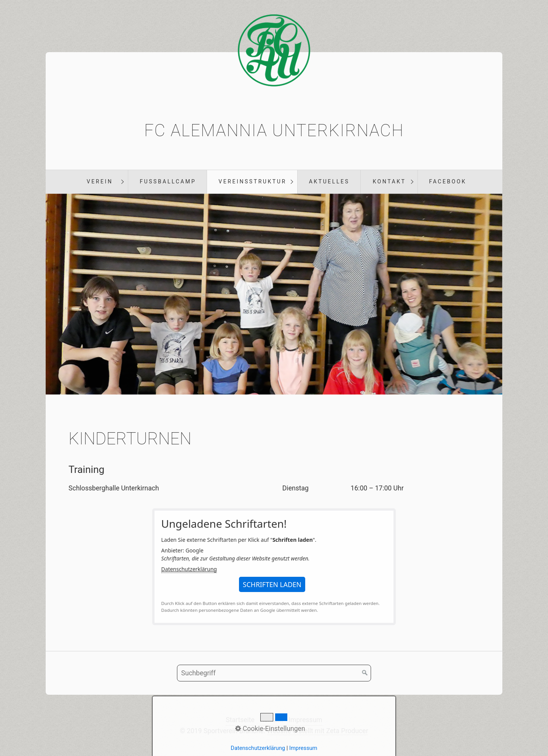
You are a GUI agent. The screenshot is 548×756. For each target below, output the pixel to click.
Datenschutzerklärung (189, 569)
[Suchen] (365, 673)
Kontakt (389, 181)
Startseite (240, 720)
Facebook (448, 181)
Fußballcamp (168, 181)
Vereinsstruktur (252, 181)
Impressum (305, 720)
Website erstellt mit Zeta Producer (318, 731)
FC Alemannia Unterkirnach (274, 131)
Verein (100, 181)
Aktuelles (329, 181)
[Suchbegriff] (274, 673)
